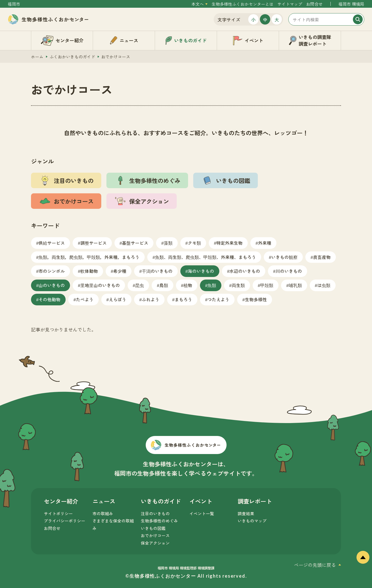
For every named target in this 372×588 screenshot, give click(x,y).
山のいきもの (52, 285)
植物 (188, 285)
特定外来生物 (229, 243)
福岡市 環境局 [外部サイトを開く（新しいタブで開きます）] (351, 4)
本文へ (198, 4)
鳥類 (164, 285)
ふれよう (151, 299)
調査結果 (246, 514)
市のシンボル (52, 271)
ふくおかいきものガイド (72, 57)
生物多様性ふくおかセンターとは (243, 4)
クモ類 (194, 243)
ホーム (37, 57)
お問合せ (314, 4)
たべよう (85, 299)
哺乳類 (295, 285)
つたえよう (218, 299)
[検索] (358, 19)
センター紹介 (61, 501)
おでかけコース (155, 535)
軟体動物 (89, 271)
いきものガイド (161, 501)
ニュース (104, 501)
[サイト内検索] (326, 19)
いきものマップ (252, 521)
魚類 (212, 285)
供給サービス (52, 243)
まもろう (183, 299)
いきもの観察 (284, 257)
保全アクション (155, 543)
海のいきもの (201, 271)
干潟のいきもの (157, 271)
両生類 (238, 285)
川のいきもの (289, 271)
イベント (201, 501)
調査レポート (255, 501)
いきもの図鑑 (153, 528)
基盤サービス (135, 243)
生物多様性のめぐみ (159, 521)
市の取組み (103, 514)
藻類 (168, 243)
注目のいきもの (155, 514)
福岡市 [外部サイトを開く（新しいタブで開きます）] (14, 4)
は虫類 (324, 285)
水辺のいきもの (245, 271)
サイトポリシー (58, 514)
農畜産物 (322, 257)
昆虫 (139, 285)
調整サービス (94, 243)
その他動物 (49, 299)
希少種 (120, 271)
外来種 (265, 243)
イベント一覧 (202, 514)
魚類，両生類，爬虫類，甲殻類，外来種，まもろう (89, 257)
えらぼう (118, 299)
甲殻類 (267, 285)
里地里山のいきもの (100, 285)
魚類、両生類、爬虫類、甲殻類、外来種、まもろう (206, 257)
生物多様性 (256, 299)
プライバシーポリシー (65, 521)
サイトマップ (290, 4)
